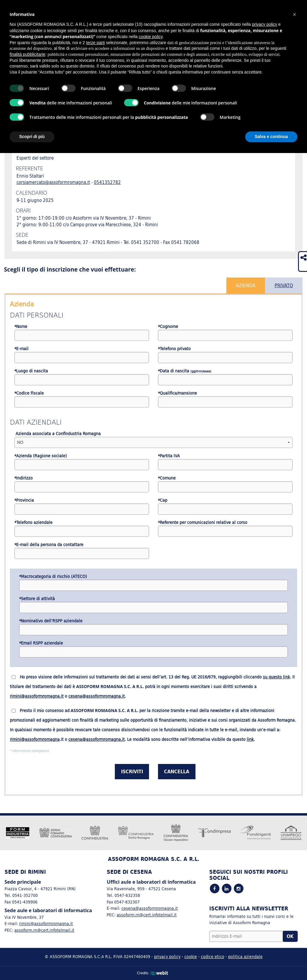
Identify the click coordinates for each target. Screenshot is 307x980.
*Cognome (168, 327)
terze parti (95, 43)
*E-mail (21, 349)
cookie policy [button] (151, 37)
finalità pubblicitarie (27, 54)
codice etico (213, 956)
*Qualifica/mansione (177, 393)
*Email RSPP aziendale (41, 643)
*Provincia (24, 500)
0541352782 (107, 182)
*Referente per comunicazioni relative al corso (203, 523)
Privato (284, 285)
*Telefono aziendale (33, 523)
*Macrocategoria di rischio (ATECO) (53, 577)
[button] (294, 14)
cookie (191, 956)
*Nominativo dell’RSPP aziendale (51, 621)
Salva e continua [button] (271, 137)
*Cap (163, 500)
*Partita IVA (169, 456)
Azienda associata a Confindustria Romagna (58, 434)
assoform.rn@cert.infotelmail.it (44, 930)
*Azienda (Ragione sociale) (41, 456)
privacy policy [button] (264, 24)
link (250, 739)
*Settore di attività (37, 599)
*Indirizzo (24, 478)
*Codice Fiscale (29, 393)
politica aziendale (245, 956)
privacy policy (167, 956)
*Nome (21, 327)
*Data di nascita (185, 371)
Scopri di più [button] (32, 137)
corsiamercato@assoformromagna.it (53, 182)
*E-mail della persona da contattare (49, 545)
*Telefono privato (174, 349)
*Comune (167, 478)
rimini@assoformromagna (35, 739)
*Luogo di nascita (31, 371)
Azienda (246, 285)
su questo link (276, 677)
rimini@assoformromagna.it (37, 696)
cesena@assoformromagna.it (97, 696)
